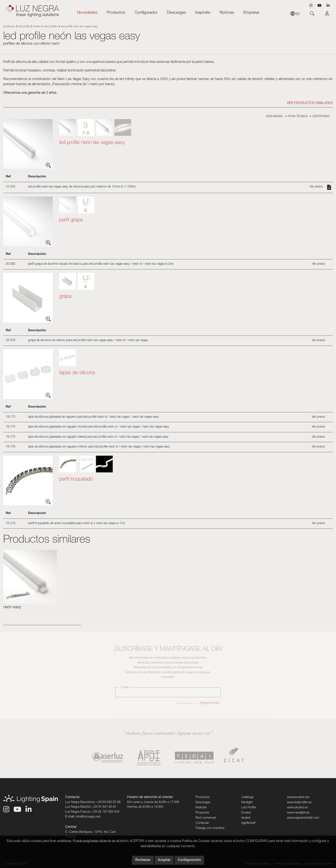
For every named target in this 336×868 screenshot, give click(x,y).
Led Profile (24, 27)
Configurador (146, 13)
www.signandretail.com (303, 818)
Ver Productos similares (310, 103)
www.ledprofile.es (299, 802)
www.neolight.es (298, 813)
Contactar (202, 823)
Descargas (176, 13)
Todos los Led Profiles (46, 27)
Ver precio (316, 187)
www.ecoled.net (298, 797)
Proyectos (202, 813)
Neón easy (12, 607)
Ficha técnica (296, 117)
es (295, 14)
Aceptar (164, 860)
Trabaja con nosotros (210, 828)
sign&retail (248, 823)
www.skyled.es (297, 808)
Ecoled (246, 813)
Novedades (87, 13)
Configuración (189, 860)
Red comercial (206, 818)
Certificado (319, 117)
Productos (116, 13)
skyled (246, 818)
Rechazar (143, 860)
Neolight (247, 802)
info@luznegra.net (88, 817)
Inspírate (203, 13)
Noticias (227, 13)
